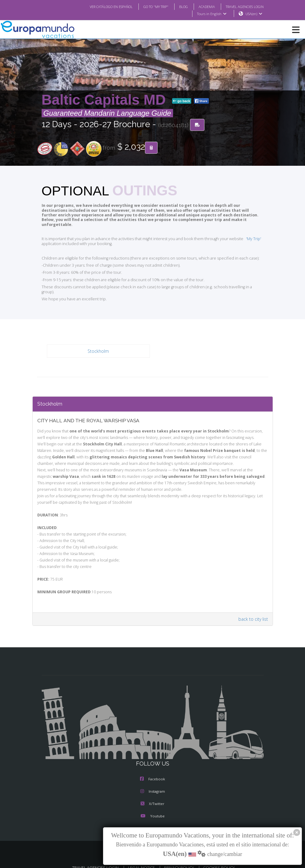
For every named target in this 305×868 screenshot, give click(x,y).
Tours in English (211, 14)
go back (182, 101)
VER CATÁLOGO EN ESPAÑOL (99, 6)
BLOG (177, 6)
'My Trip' (244, 234)
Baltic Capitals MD (106, 100)
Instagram (153, 782)
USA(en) (254, 14)
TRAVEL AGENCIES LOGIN (242, 6)
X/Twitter (152, 795)
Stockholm (98, 342)
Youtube (152, 807)
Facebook (152, 770)
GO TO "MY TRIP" (147, 6)
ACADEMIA (201, 6)
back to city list (254, 610)
